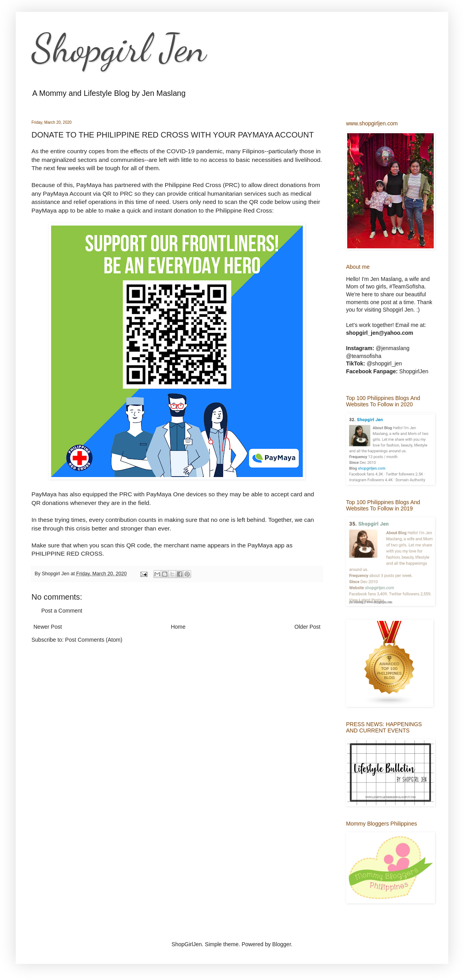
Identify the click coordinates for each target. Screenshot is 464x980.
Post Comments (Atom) (94, 640)
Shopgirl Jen (119, 48)
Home (178, 627)
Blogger (281, 944)
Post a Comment (62, 611)
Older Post (307, 627)
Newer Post (48, 627)
